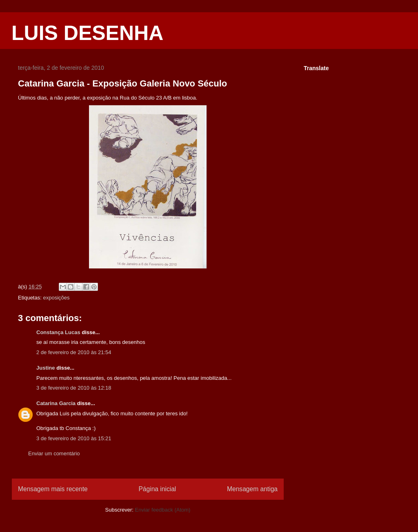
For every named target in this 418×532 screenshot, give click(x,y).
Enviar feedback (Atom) (163, 510)
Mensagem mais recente (53, 489)
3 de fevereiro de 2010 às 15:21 (74, 438)
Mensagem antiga (252, 489)
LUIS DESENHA (87, 33)
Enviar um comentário (54, 453)
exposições (56, 298)
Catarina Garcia (56, 403)
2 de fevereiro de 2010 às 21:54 (74, 352)
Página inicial (157, 489)
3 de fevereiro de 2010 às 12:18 (74, 388)
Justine (46, 368)
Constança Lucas (58, 332)
